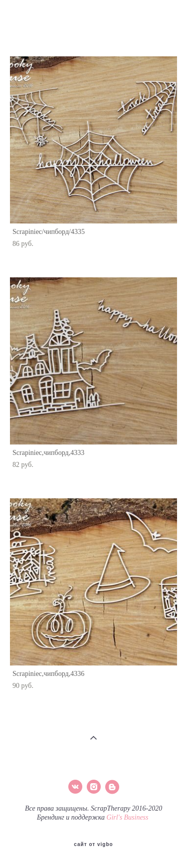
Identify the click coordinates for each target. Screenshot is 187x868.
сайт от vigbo (93, 845)
